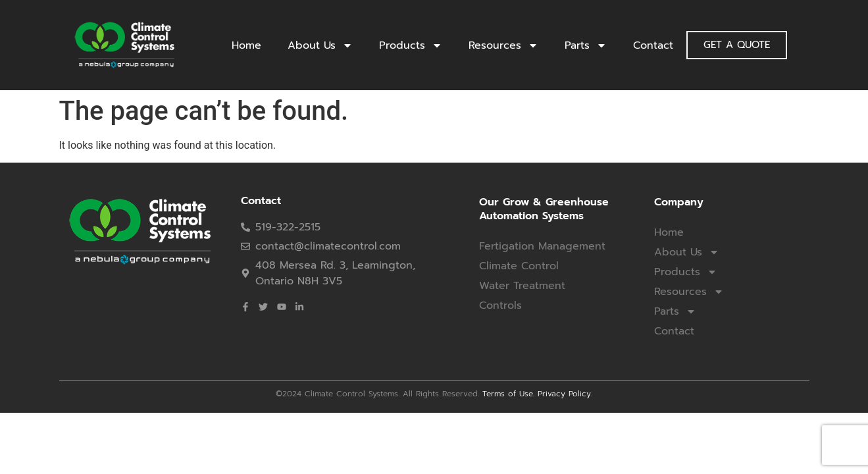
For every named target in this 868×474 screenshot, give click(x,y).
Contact (653, 45)
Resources (503, 45)
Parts (586, 45)
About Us (320, 45)
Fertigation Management (542, 246)
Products (411, 45)
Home (246, 45)
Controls (500, 305)
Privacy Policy (564, 394)
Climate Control (519, 266)
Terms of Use (508, 394)
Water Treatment (522, 286)
